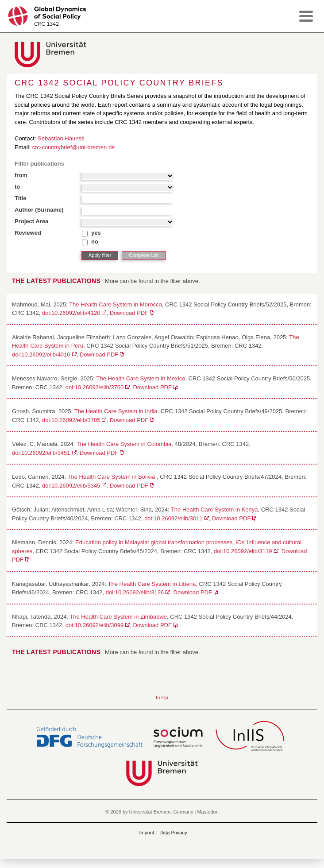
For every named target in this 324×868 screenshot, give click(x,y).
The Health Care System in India (116, 411)
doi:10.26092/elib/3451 (41, 453)
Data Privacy (173, 833)
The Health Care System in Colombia (124, 444)
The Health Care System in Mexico (141, 378)
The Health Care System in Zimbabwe (118, 617)
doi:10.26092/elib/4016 (41, 355)
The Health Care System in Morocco (116, 304)
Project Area (31, 221)
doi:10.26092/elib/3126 (135, 592)
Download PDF (129, 313)
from (21, 175)
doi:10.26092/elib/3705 (71, 420)
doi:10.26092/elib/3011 (174, 518)
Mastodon (208, 812)
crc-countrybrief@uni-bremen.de (74, 147)
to (17, 187)
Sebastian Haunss (61, 138)
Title (21, 198)
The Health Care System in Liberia (152, 584)
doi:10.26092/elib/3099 (95, 625)
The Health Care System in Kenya (214, 510)
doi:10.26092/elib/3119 (243, 551)
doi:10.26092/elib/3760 (95, 387)
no (95, 242)
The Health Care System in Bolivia (112, 477)
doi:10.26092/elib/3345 (71, 486)
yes (96, 233)
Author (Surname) (39, 210)
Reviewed (28, 233)
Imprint (147, 833)
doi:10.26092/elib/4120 (71, 313)
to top (162, 697)
